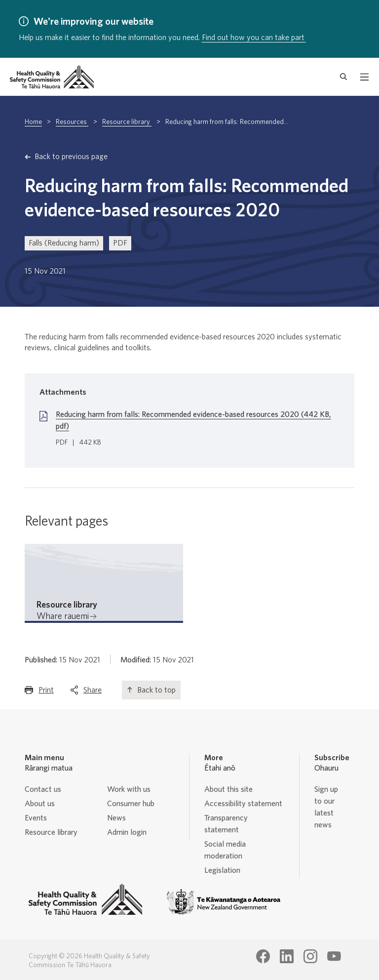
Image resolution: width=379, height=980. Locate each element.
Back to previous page (71, 157)
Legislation (222, 870)
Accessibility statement (243, 804)
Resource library (127, 122)
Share (93, 692)
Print (46, 692)
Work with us (129, 789)
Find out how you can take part (254, 38)
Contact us (43, 789)
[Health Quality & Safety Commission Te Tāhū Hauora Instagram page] (310, 956)
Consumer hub (131, 804)
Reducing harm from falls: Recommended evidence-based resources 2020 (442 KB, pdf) (193, 420)
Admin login (127, 832)
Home (33, 122)
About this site (228, 789)
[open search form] (344, 77)
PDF (120, 243)
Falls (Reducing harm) (64, 243)
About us (40, 804)
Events (36, 818)
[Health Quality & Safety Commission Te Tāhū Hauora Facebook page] (263, 956)
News (116, 818)
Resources (72, 122)
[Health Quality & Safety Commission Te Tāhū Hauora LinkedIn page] (287, 956)
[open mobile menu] (364, 77)
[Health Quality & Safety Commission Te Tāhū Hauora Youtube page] (334, 956)
